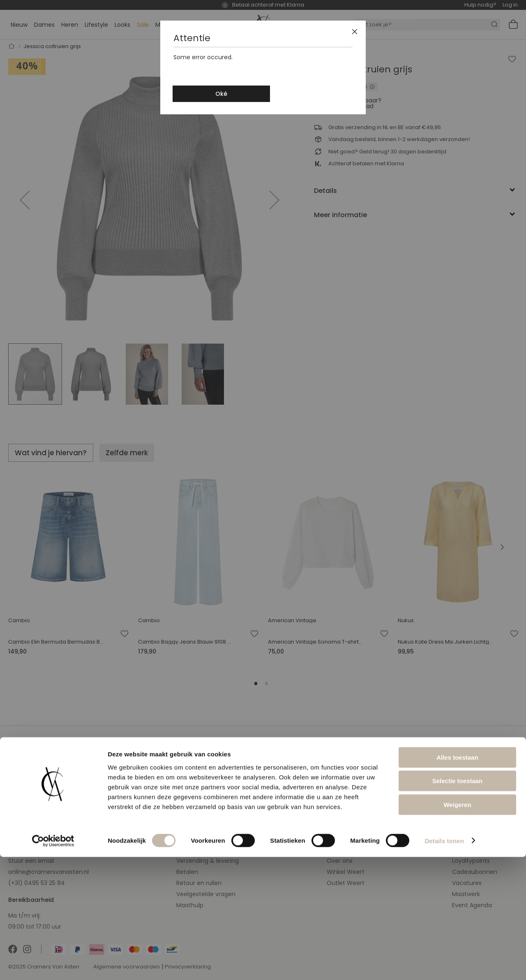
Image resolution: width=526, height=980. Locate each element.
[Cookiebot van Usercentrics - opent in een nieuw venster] (53, 964)
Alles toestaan (457, 880)
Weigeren (457, 928)
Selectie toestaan (458, 904)
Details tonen (444, 964)
